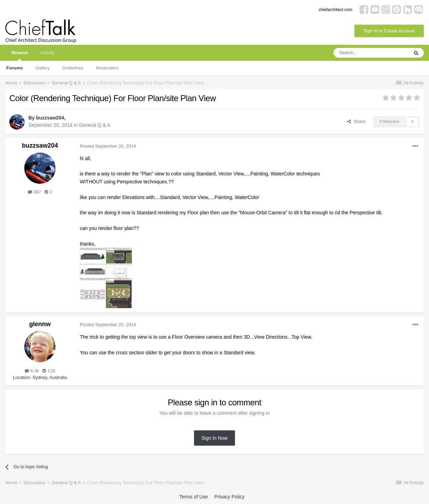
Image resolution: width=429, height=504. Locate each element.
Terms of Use (193, 497)
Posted (108, 146)
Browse (20, 55)
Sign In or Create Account (389, 31)
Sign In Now (214, 438)
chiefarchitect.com (335, 10)
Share (356, 121)
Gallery (43, 68)
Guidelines (73, 68)
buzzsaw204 (50, 118)
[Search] (371, 53)
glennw (40, 324)
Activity (47, 53)
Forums (15, 68)
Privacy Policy (229, 497)
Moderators (107, 68)
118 (49, 371)
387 (34, 192)
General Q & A (95, 125)
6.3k (32, 371)
